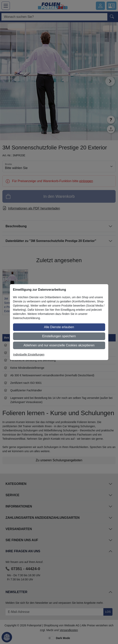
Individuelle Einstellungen (29, 354)
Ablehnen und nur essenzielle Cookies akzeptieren (59, 345)
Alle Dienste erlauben (59, 327)
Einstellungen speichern (59, 336)
